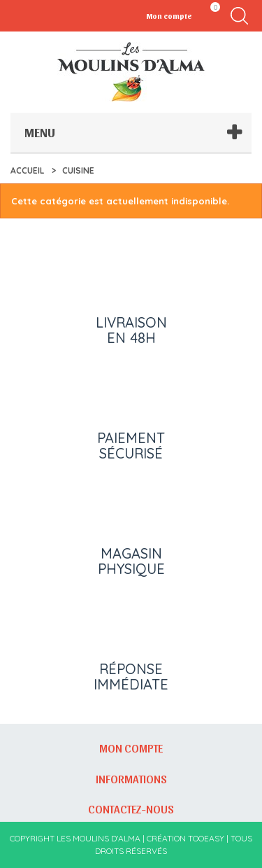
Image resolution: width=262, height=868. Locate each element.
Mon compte (131, 748)
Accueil (27, 170)
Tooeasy (206, 838)
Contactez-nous (131, 808)
